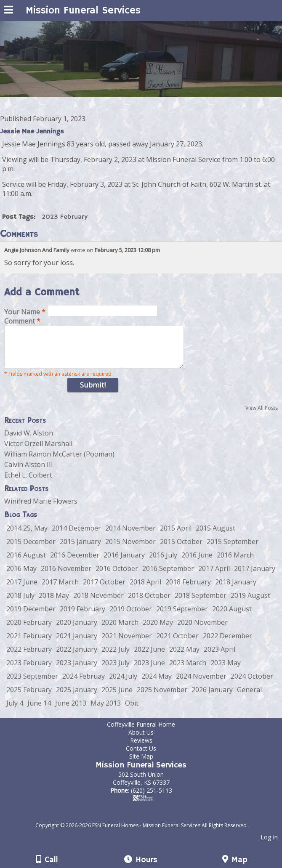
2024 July (123, 684)
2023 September (32, 684)
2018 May (54, 603)
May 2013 (106, 711)
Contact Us (141, 756)
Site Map (141, 764)
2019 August (250, 603)
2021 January (77, 643)
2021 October (177, 643)
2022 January (77, 657)
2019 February (82, 616)
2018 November (98, 603)
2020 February (29, 630)
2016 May (21, 576)
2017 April (214, 576)
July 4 (15, 711)
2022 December (227, 643)
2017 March (60, 589)
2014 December (76, 536)
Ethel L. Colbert (28, 483)
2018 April (145, 589)
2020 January (77, 630)
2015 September (233, 549)
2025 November (162, 697)
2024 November (201, 684)
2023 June (149, 670)
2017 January (255, 576)
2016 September (168, 576)
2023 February (65, 217)
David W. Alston (29, 441)
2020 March (120, 630)
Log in (269, 845)
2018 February (188, 589)
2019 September (182, 616)
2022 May (184, 657)
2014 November (130, 536)
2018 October (149, 603)
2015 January (80, 549)
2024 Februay (84, 684)
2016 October (117, 576)
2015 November (130, 549)
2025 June (117, 697)
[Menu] (9, 11)
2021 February (29, 643)
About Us (141, 740)
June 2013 (71, 711)
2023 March (188, 670)
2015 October (181, 549)
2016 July (163, 563)
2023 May (226, 670)
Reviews (141, 748)
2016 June (197, 563)
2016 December (75, 563)
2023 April (219, 657)
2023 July (116, 670)
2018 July (20, 603)
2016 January (124, 563)
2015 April (176, 536)
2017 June (22, 589)
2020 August (232, 616)
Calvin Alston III (29, 472)
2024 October (252, 684)
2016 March (235, 563)
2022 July (116, 657)
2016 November (66, 576)
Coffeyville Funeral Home (147, 732)
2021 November (127, 643)
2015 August (215, 536)
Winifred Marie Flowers (41, 509)
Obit (132, 711)
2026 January (212, 697)
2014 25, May (27, 536)
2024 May (157, 684)
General (249, 697)
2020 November (202, 630)
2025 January (77, 697)
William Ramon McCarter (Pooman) (59, 462)
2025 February (29, 697)
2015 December (31, 549)
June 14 (39, 711)
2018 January (236, 589)
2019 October (131, 616)
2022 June (149, 657)
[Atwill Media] (149, 824)
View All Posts (262, 415)
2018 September (201, 603)
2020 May (158, 630)
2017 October (104, 589)
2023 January (77, 670)
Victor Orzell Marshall (38, 451)
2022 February (29, 657)
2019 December (31, 616)
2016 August (26, 563)
